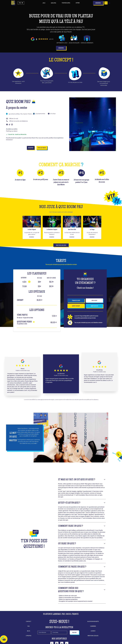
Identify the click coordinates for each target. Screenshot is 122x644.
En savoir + (32, 237)
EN (109, 3)
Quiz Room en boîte (93, 621)
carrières (93, 626)
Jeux (44, 3)
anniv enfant (76, 306)
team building (76, 301)
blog (29, 631)
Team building (66, 3)
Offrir (78, 3)
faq (29, 626)
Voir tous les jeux (61, 245)
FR (106, 3)
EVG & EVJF (94, 301)
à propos (29, 636)
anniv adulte (94, 306)
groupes (53, 3)
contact (29, 621)
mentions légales (93, 636)
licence (93, 631)
